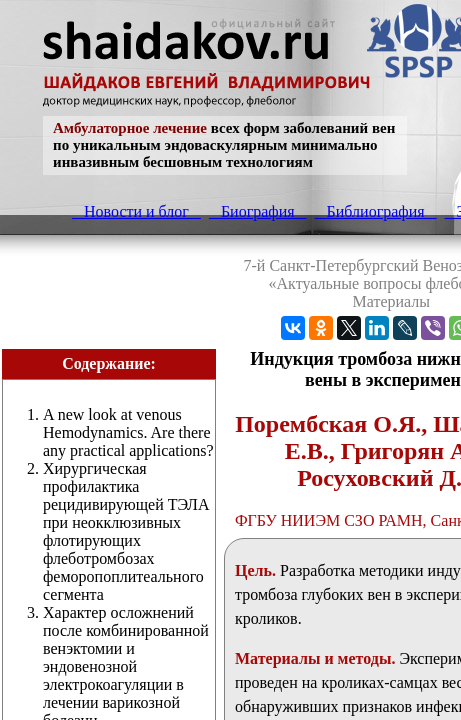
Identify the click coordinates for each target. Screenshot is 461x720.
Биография (258, 211)
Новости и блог (136, 211)
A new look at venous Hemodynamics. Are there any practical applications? (128, 432)
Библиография (376, 211)
